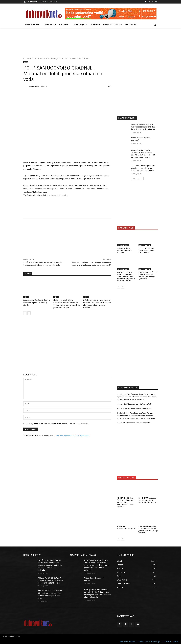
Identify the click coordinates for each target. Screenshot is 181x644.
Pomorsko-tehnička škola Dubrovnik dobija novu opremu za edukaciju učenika (37, 303)
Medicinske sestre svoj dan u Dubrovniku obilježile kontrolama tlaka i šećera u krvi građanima (144, 127)
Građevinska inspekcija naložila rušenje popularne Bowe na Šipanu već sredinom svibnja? (143, 168)
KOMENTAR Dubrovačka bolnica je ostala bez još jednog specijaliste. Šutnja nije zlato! (148, 530)
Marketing (133, 642)
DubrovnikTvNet (123, 245)
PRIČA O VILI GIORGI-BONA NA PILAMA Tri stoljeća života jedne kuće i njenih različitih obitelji (50, 580)
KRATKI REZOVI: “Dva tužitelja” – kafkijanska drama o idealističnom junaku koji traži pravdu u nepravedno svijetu (126, 277)
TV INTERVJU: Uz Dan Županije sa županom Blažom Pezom (146, 250)
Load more (137, 178)
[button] (155, 25)
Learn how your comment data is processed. (72, 435)
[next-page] (29, 313)
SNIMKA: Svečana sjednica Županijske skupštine (124, 250)
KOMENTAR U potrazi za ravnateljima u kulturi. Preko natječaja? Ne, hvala (148, 500)
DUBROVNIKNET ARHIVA (169, 642)
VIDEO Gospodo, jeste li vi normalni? (137, 404)
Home (26, 59)
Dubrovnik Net (32, 87)
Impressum (124, 642)
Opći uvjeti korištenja (152, 642)
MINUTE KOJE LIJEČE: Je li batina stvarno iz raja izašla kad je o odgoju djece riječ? (148, 275)
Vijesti (31, 59)
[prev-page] (25, 313)
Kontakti (141, 642)
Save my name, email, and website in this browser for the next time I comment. (58, 424)
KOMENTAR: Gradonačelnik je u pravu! (126, 527)
